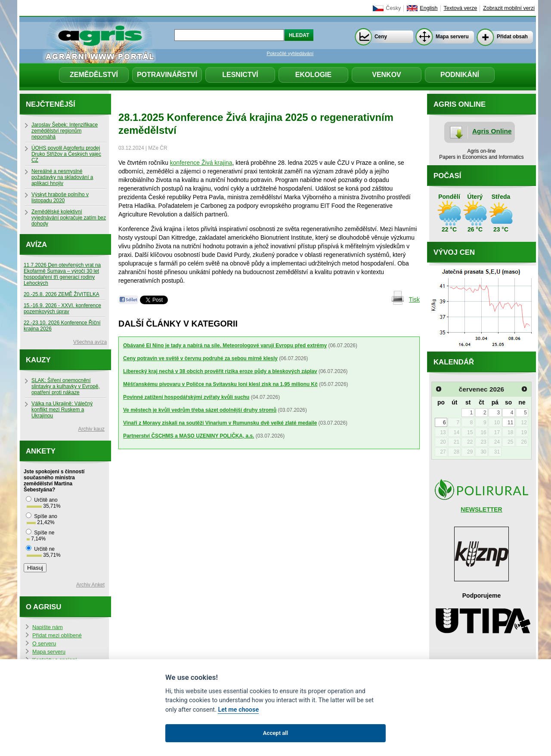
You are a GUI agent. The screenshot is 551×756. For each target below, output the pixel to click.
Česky (393, 8)
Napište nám (48, 627)
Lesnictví (240, 75)
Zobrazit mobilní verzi (509, 8)
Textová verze (461, 8)
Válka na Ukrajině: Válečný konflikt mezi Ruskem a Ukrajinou (62, 410)
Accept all (275, 733)
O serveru (44, 644)
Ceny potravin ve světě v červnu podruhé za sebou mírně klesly (200, 358)
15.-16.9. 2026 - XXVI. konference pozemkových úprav (62, 309)
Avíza (36, 245)
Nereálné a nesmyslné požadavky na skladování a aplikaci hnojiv (62, 177)
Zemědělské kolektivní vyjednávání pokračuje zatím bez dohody (69, 218)
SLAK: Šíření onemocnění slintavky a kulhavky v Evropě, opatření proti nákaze (66, 386)
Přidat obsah (512, 37)
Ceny (381, 37)
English (429, 8)
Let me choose (238, 710)
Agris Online (492, 131)
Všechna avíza (90, 342)
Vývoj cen (454, 252)
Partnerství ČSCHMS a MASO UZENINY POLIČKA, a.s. (189, 436)
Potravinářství (167, 75)
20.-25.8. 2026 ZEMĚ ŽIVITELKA (62, 294)
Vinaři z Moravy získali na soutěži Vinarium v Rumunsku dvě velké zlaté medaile (220, 423)
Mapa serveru (452, 37)
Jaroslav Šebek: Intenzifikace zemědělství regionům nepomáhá (65, 131)
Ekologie (313, 75)
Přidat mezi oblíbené (57, 636)
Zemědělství (94, 75)
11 (510, 423)
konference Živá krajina (201, 163)
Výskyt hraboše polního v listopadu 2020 (60, 197)
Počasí (447, 176)
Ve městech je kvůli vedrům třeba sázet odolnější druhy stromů (200, 410)
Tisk (414, 299)
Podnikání (460, 75)
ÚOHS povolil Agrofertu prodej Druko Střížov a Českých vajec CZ (66, 154)
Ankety (41, 451)
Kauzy (38, 360)
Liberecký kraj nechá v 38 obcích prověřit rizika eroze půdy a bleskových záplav (220, 371)
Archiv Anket (90, 585)
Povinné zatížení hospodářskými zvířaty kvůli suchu (186, 397)
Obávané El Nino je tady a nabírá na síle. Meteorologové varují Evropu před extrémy (225, 346)
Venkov (387, 75)
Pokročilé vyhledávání (290, 53)
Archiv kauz (91, 429)
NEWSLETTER (481, 509)
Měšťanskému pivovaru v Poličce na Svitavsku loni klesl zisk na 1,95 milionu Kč (220, 384)
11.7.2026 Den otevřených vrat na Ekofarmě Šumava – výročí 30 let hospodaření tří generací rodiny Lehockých (62, 274)
